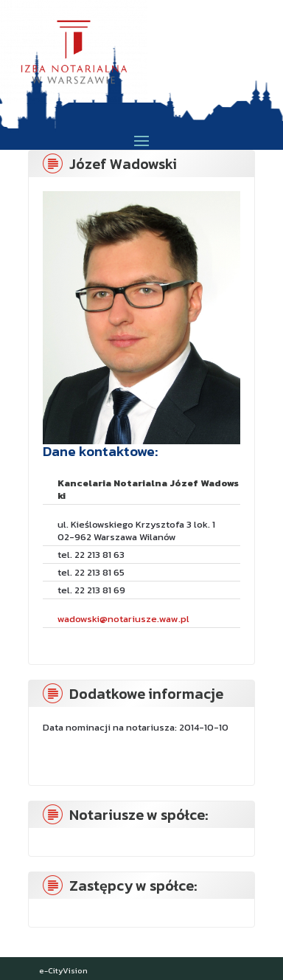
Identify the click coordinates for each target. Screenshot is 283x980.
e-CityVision (63, 970)
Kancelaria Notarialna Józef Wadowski (148, 489)
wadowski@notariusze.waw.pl (123, 619)
